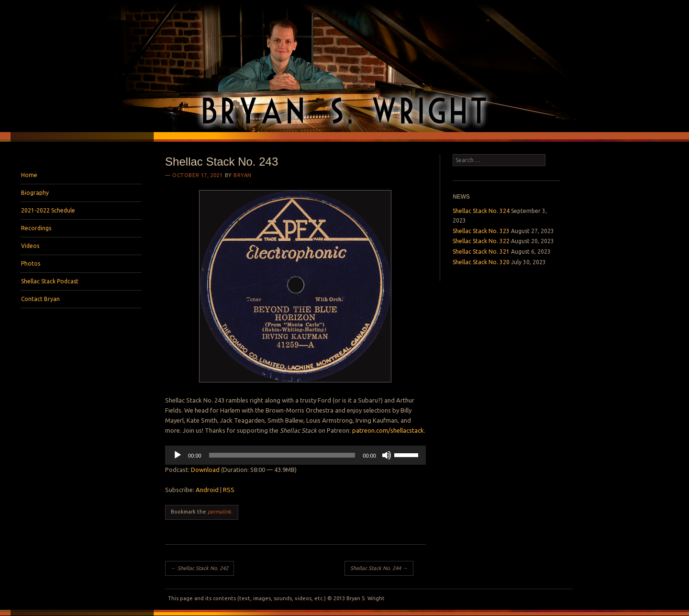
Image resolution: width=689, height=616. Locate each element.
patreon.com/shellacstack (388, 430)
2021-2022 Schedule (48, 210)
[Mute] (387, 455)
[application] (295, 455)
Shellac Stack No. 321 (481, 252)
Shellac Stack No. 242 (200, 568)
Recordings (36, 228)
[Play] (178, 455)
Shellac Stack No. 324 (481, 211)
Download (205, 470)
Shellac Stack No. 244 (379, 568)
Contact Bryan (40, 299)
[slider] (282, 455)
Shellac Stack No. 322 (481, 241)
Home (29, 175)
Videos (30, 246)
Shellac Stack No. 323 (481, 231)
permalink (219, 512)
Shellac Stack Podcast (50, 281)
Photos (31, 263)
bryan (243, 175)
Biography (35, 193)
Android (207, 490)
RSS (229, 490)
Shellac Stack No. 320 (481, 262)
